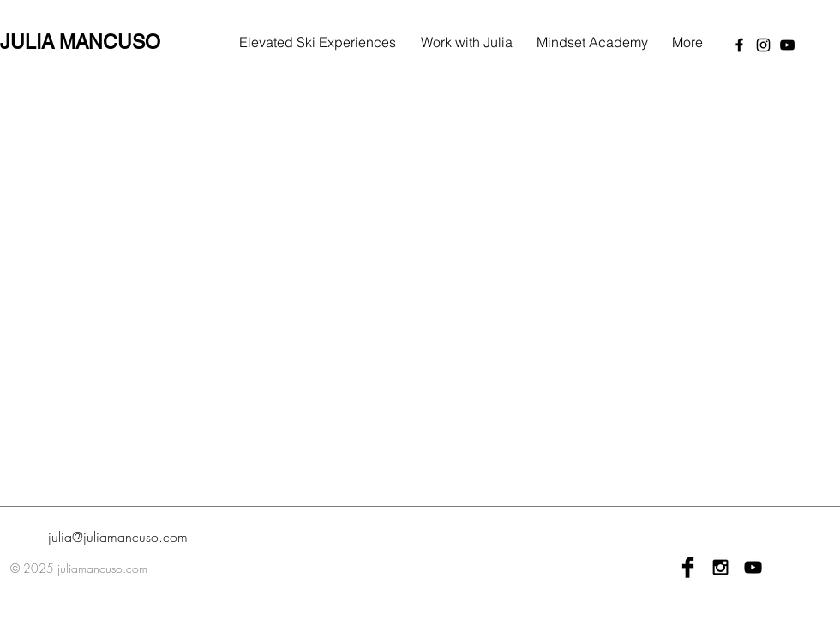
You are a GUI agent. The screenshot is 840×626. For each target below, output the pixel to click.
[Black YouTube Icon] (753, 567)
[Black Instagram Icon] (720, 567)
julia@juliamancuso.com (118, 537)
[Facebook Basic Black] (688, 567)
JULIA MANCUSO (80, 42)
